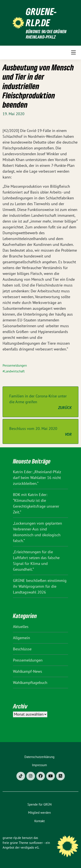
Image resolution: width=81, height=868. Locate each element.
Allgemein (21, 638)
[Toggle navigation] (73, 53)
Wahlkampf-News (28, 671)
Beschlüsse (22, 649)
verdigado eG (30, 847)
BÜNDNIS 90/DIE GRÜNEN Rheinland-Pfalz (46, 34)
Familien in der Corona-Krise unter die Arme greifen (40, 402)
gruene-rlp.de (41, 17)
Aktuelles (21, 627)
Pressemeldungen (15, 365)
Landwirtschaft (14, 371)
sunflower (36, 843)
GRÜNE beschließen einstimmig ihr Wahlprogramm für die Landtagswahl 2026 (40, 586)
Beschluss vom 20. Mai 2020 (40, 432)
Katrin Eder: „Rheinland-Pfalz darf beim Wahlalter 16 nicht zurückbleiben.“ (37, 478)
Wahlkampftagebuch (30, 683)
